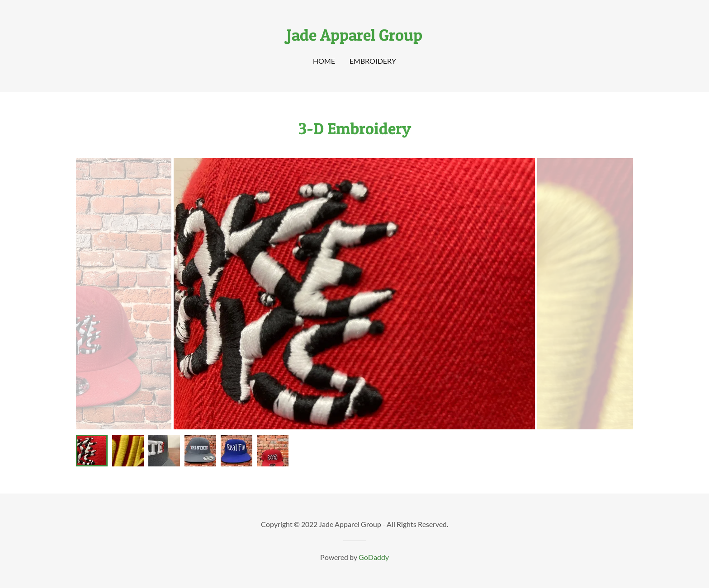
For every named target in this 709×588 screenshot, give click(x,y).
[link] (354, 38)
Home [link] (324, 61)
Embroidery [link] (373, 61)
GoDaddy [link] (374, 557)
